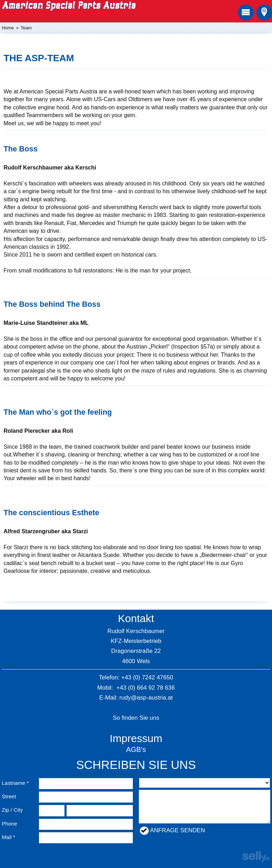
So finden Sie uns (136, 718)
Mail (7, 837)
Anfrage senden (178, 830)
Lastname (13, 783)
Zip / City (12, 810)
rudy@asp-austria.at (146, 698)
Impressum (136, 738)
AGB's (136, 749)
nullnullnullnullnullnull (205, 783)
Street (9, 796)
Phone (9, 824)
